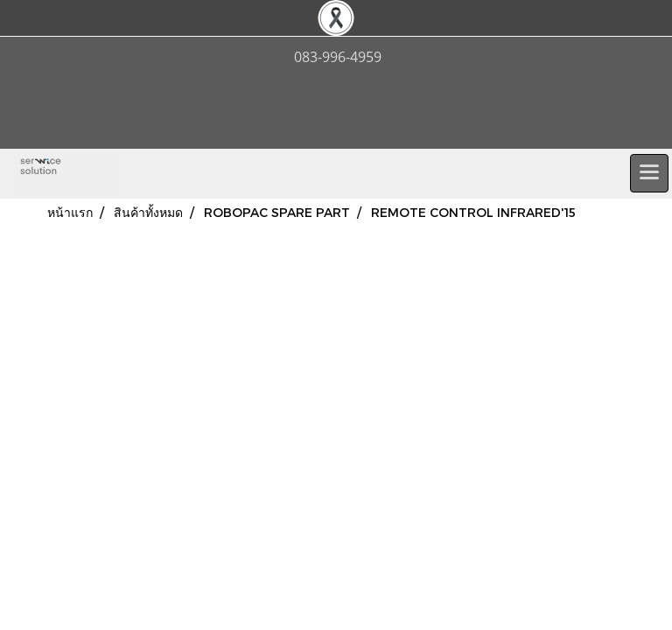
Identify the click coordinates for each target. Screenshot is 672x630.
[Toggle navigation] (649, 173)
